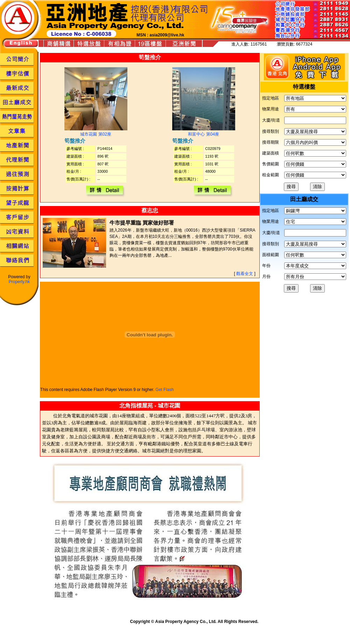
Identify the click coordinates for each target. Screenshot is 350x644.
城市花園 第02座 (96, 134)
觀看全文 (245, 274)
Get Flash (164, 390)
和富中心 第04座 (204, 134)
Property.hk (19, 282)
